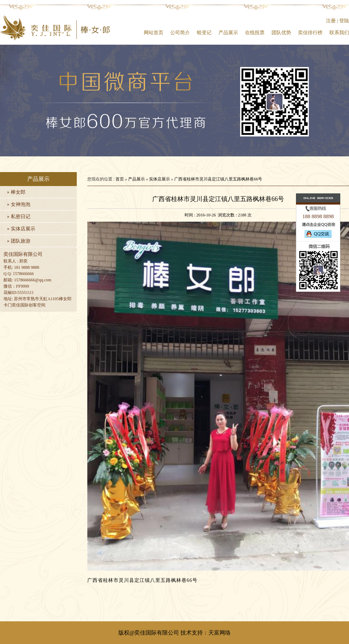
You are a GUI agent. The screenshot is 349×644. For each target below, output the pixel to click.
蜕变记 (204, 33)
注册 (331, 21)
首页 (120, 179)
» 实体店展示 (21, 229)
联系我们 (339, 33)
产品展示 (228, 33)
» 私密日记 (19, 217)
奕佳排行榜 (310, 33)
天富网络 (220, 633)
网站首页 (154, 33)
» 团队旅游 (19, 241)
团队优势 (281, 33)
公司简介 (180, 33)
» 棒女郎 (16, 192)
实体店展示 (159, 179)
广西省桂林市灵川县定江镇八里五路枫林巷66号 (218, 179)
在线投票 (255, 33)
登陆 (344, 21)
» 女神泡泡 (19, 204)
